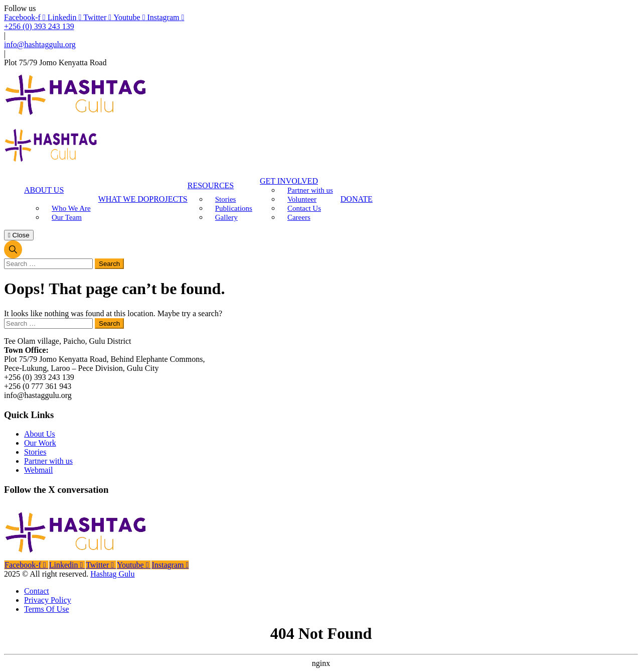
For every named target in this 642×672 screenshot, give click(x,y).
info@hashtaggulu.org (40, 44)
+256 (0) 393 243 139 (39, 26)
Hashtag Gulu (112, 574)
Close (19, 235)
